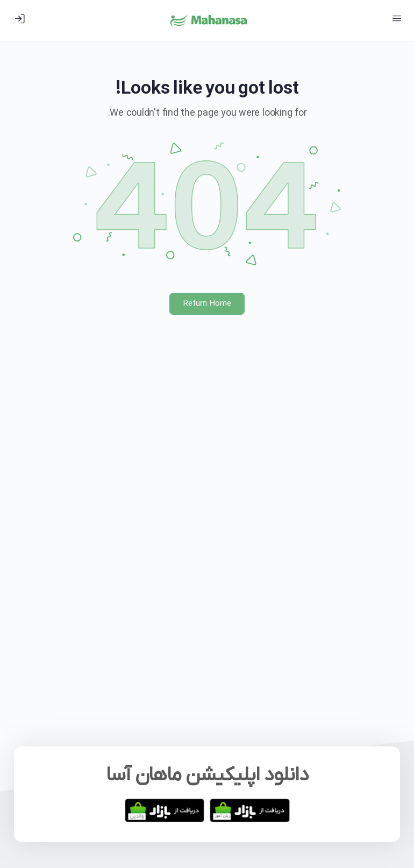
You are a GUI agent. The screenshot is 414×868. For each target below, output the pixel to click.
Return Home (207, 304)
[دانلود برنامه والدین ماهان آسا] (165, 810)
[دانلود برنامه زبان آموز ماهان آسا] (250, 810)
